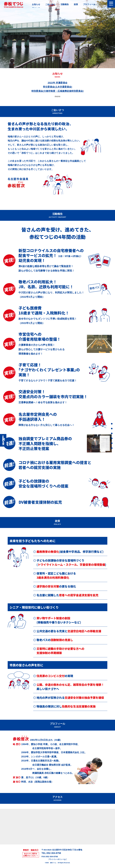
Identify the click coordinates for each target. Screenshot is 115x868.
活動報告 (67, 5)
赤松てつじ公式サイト (13, 5)
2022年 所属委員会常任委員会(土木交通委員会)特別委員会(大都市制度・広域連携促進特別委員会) (57, 87)
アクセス (111, 448)
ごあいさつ (52, 5)
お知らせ (37, 5)
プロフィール (94, 5)
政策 (79, 5)
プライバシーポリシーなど (57, 859)
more (57, 96)
